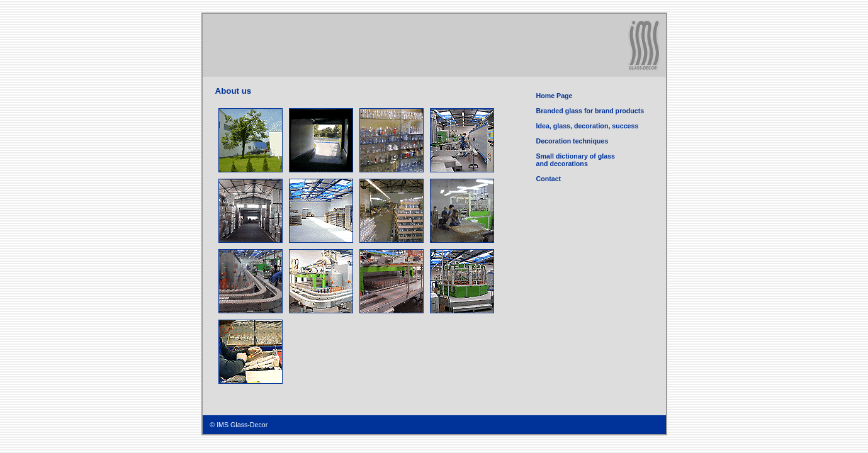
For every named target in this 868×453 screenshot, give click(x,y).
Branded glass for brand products (590, 111)
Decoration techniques (572, 141)
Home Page (555, 96)
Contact (549, 179)
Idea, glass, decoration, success (588, 126)
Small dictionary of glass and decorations (576, 160)
